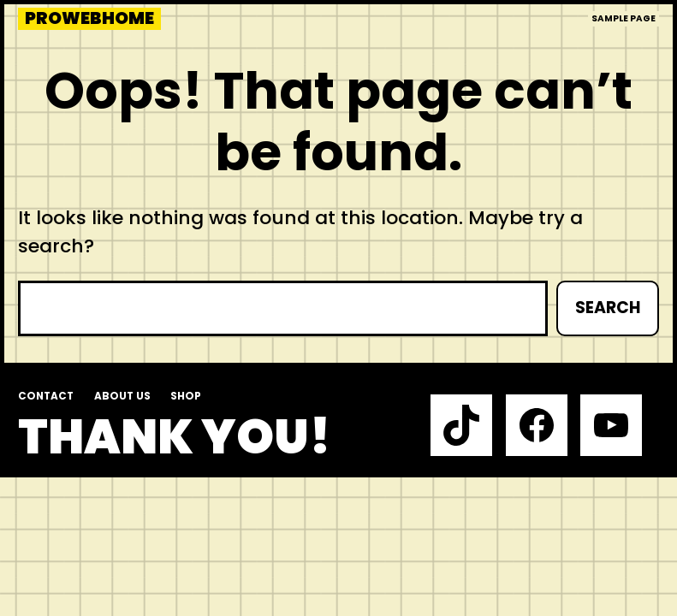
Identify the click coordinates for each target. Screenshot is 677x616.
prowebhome (89, 19)
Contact (46, 396)
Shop (186, 396)
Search (608, 308)
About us (122, 396)
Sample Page (624, 18)
